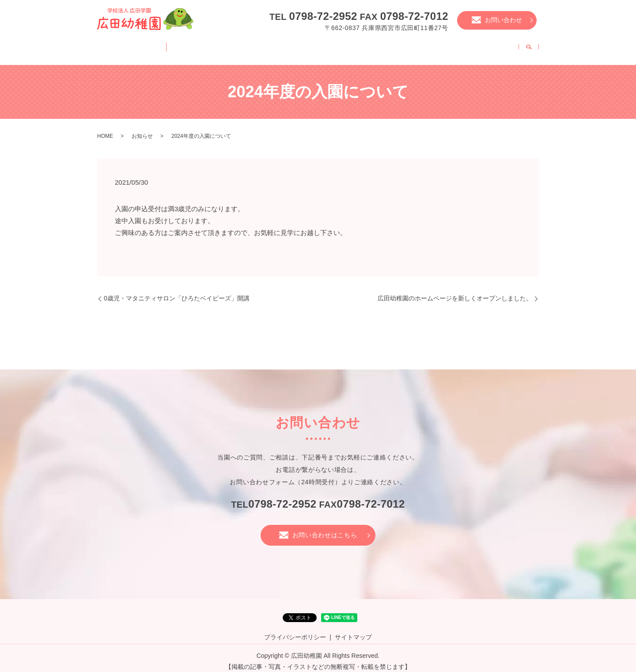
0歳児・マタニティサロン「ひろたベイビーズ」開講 (177, 292)
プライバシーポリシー (295, 630)
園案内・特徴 (170, 46)
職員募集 (496, 46)
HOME (121, 46)
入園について (387, 46)
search (529, 47)
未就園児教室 (445, 46)
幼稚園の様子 (284, 46)
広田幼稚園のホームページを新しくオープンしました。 (455, 292)
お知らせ (142, 129)
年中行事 (336, 46)
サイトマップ (353, 630)
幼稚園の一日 (227, 46)
